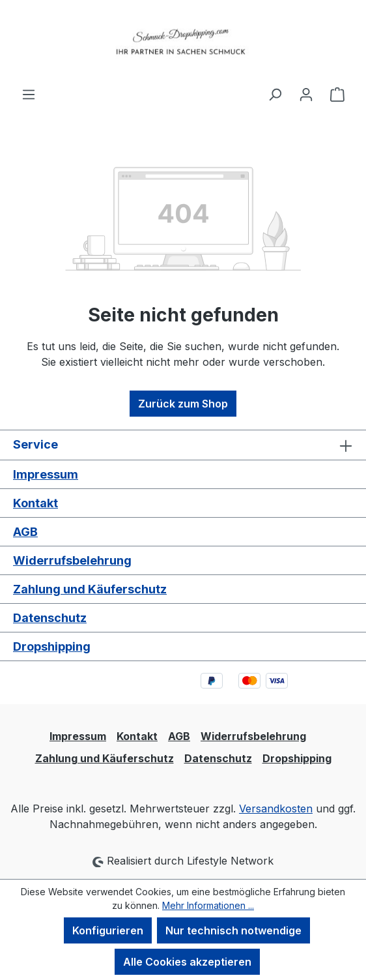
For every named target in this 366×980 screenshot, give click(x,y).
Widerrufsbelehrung (72, 560)
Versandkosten (276, 809)
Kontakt (35, 503)
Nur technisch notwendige (233, 930)
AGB (25, 532)
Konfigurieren (108, 930)
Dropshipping (52, 646)
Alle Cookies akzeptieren (187, 962)
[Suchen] (275, 94)
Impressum (46, 474)
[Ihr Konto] (306, 94)
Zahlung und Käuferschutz (90, 589)
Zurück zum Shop (183, 404)
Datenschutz (50, 618)
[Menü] (29, 94)
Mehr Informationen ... (208, 905)
